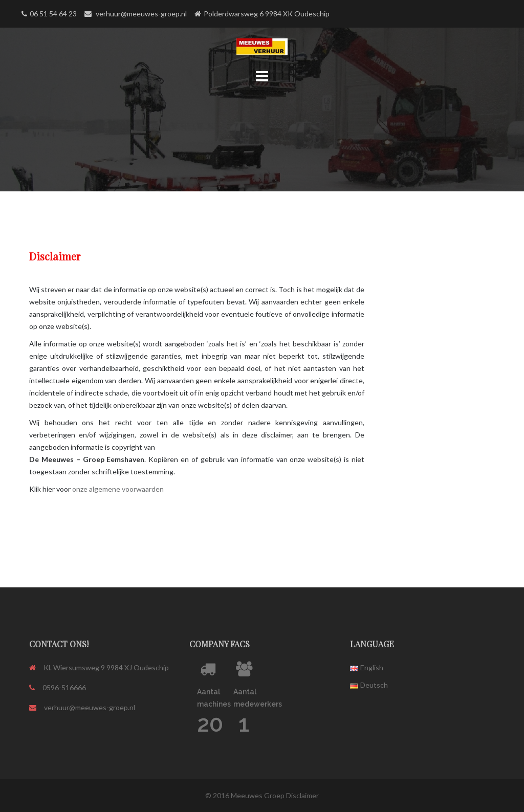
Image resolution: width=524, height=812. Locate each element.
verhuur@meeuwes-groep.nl (90, 707)
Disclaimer (302, 795)
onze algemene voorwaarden (118, 489)
